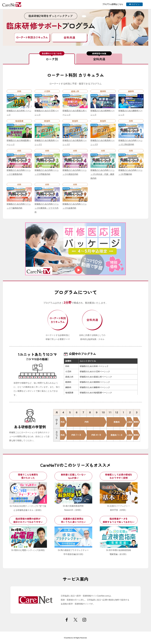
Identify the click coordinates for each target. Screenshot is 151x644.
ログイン (134, 4)
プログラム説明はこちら (113, 4)
